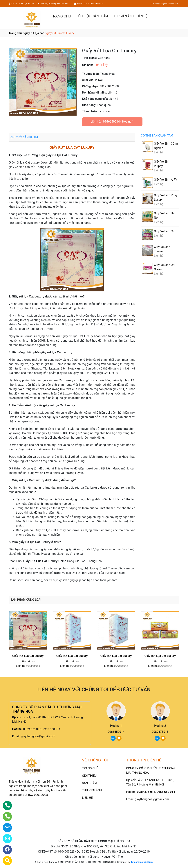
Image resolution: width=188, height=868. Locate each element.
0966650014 (111, 122)
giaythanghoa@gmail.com (38, 736)
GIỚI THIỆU (83, 16)
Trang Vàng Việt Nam (142, 862)
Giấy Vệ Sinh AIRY (165, 180)
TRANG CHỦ (61, 16)
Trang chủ (15, 33)
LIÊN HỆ (142, 16)
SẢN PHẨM (101, 16)
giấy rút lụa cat (34, 33)
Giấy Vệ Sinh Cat (165, 231)
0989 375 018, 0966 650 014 (42, 729)
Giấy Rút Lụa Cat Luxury (28, 656)
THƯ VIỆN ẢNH (124, 16)
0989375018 (160, 732)
